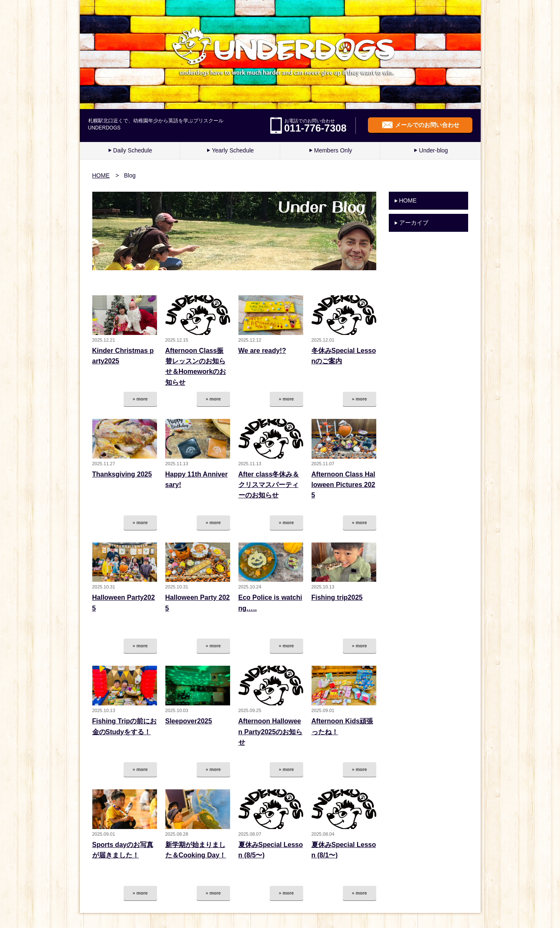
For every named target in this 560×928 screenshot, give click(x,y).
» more (140, 399)
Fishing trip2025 (337, 597)
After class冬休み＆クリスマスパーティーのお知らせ (269, 485)
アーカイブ (414, 223)
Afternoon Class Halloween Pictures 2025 (343, 485)
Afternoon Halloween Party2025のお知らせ (271, 732)
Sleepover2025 (189, 721)
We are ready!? (262, 351)
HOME (101, 175)
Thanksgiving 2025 (122, 474)
